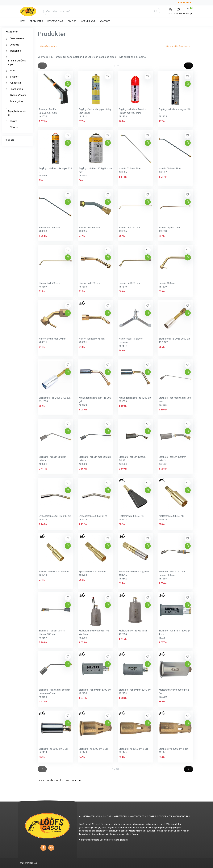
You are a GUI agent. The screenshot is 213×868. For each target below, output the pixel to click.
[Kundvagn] (188, 11)
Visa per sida (49, 46)
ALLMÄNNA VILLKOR (89, 816)
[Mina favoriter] (178, 11)
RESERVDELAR (55, 21)
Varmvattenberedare (89, 840)
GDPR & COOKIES (157, 816)
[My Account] (170, 11)
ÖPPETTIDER (121, 816)
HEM (22, 21)
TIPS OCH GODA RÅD (180, 816)
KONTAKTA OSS (138, 816)
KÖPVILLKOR (88, 21)
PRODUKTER (36, 21)
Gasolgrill (104, 840)
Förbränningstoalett (119, 840)
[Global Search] (156, 11)
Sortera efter (179, 46)
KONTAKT (105, 21)
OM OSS (72, 21)
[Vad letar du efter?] (102, 11)
